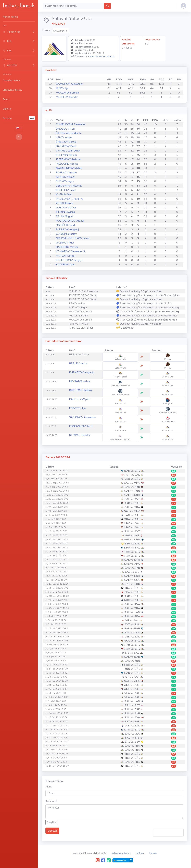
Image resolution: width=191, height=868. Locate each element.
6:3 (174, 524)
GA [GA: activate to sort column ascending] (152, 80)
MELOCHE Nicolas (67, 164)
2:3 (174, 471)
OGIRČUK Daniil (65, 225)
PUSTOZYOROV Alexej (70, 221)
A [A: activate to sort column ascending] (132, 120)
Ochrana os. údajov (121, 853)
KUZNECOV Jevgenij (81, 372)
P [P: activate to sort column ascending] (138, 120)
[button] (19, 32)
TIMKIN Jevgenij (65, 212)
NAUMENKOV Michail (69, 168)
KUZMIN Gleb (64, 194)
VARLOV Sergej (66, 256)
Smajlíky (51, 822)
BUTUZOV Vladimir (81, 390)
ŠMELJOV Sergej (66, 142)
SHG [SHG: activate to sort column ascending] (165, 120)
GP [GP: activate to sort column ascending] (109, 80)
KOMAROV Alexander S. (71, 251)
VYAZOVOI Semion (67, 93)
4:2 (174, 495)
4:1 (174, 532)
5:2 (174, 613)
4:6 (174, 641)
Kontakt (153, 853)
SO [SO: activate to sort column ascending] (171, 80)
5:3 (174, 507)
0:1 (174, 499)
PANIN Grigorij (65, 216)
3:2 (174, 487)
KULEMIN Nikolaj (66, 155)
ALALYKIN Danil (66, 177)
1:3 (174, 584)
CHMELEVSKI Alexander (71, 124)
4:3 (174, 742)
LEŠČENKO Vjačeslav (69, 186)
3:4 (174, 544)
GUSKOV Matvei (66, 208)
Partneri (140, 853)
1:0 (174, 491)
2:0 (174, 572)
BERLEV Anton (78, 363)
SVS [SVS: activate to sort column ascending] (131, 80)
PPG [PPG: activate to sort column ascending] (155, 120)
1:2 (174, 483)
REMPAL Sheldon (80, 435)
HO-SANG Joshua (80, 381)
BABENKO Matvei (67, 247)
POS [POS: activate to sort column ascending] (51, 80)
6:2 (174, 592)
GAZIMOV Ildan (65, 243)
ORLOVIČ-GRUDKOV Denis (73, 238)
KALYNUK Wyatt (79, 399)
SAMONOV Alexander (69, 84)
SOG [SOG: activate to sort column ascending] (119, 80)
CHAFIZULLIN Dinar (68, 151)
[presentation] (168, 833)
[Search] (74, 6)
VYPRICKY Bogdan (67, 97)
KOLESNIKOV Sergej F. (70, 260)
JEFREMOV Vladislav (68, 159)
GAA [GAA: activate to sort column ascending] (161, 80)
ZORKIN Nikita (65, 203)
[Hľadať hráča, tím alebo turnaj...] (107, 6)
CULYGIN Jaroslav (66, 234)
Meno (49, 787)
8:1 (174, 536)
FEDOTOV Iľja (77, 408)
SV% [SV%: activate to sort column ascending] (143, 80)
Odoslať (52, 831)
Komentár (51, 801)
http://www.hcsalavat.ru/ (103, 56)
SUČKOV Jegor (65, 181)
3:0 (174, 726)
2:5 (174, 479)
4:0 (174, 609)
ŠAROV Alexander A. (69, 133)
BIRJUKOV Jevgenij (67, 230)
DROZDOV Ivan (65, 129)
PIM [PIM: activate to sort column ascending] (179, 80)
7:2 (174, 718)
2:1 (174, 475)
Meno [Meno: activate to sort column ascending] (60, 80)
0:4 (174, 520)
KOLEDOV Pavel (66, 190)
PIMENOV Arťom (66, 173)
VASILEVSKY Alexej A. (70, 199)
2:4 (174, 649)
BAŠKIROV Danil (66, 146)
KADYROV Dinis (66, 265)
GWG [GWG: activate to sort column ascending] (177, 120)
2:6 (174, 528)
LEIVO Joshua (64, 138)
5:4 (174, 629)
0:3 (174, 689)
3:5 (174, 669)
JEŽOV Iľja (62, 88)
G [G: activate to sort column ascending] (126, 120)
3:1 (174, 568)
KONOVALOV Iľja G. (81, 426)
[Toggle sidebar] (19, 137)
